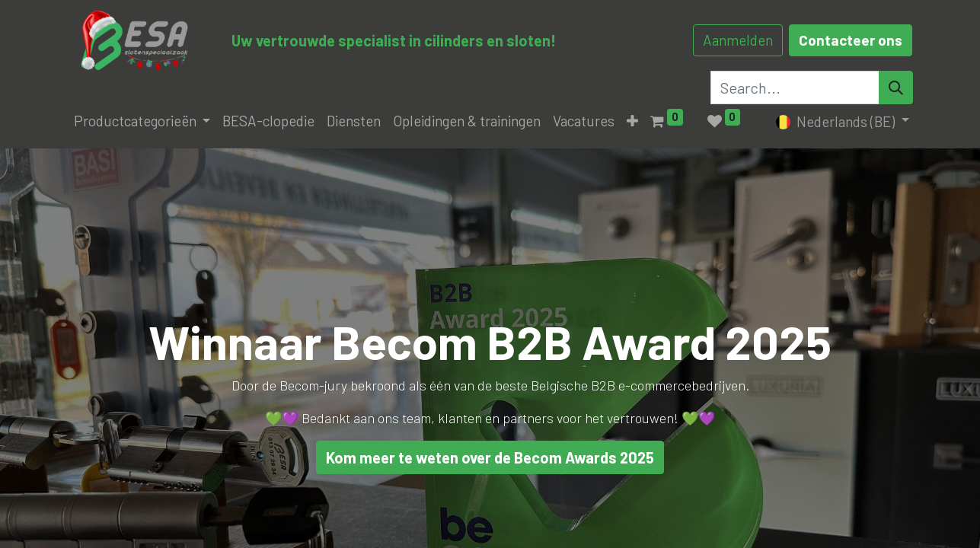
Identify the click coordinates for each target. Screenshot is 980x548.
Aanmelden (738, 40)
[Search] (896, 88)
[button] (632, 121)
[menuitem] (268, 121)
